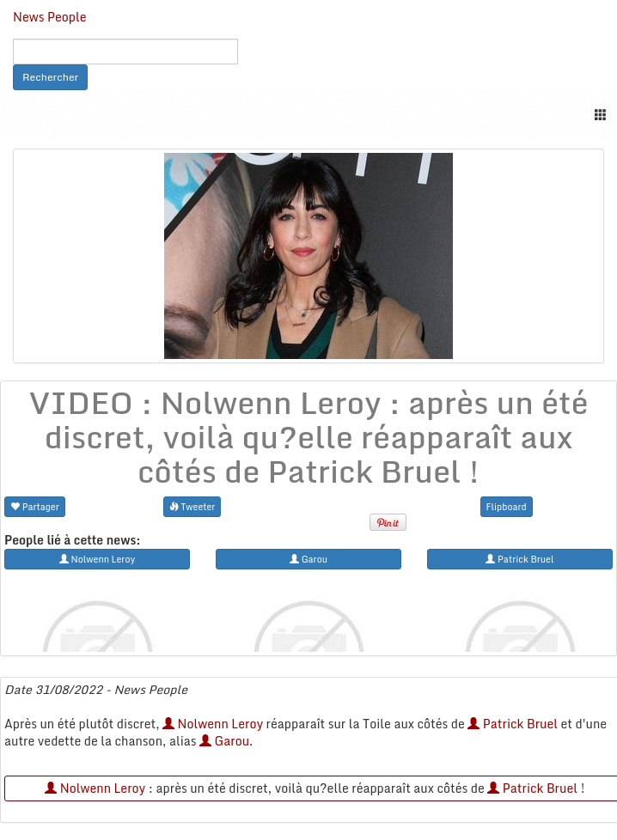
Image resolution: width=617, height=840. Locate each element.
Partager (35, 506)
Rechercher (50, 77)
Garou (224, 741)
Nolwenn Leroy (213, 724)
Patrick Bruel (513, 724)
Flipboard (507, 506)
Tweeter (192, 506)
